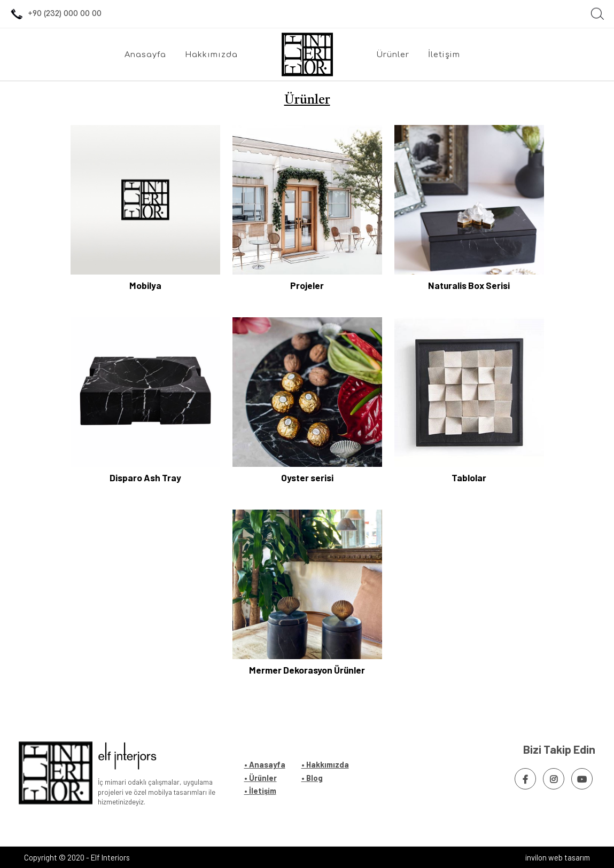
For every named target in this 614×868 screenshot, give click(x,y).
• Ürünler (261, 778)
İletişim (444, 54)
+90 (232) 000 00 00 (55, 14)
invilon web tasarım (558, 857)
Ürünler (393, 54)
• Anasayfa (265, 764)
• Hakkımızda (325, 764)
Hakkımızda (211, 54)
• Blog (312, 778)
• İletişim (260, 791)
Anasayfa (145, 54)
